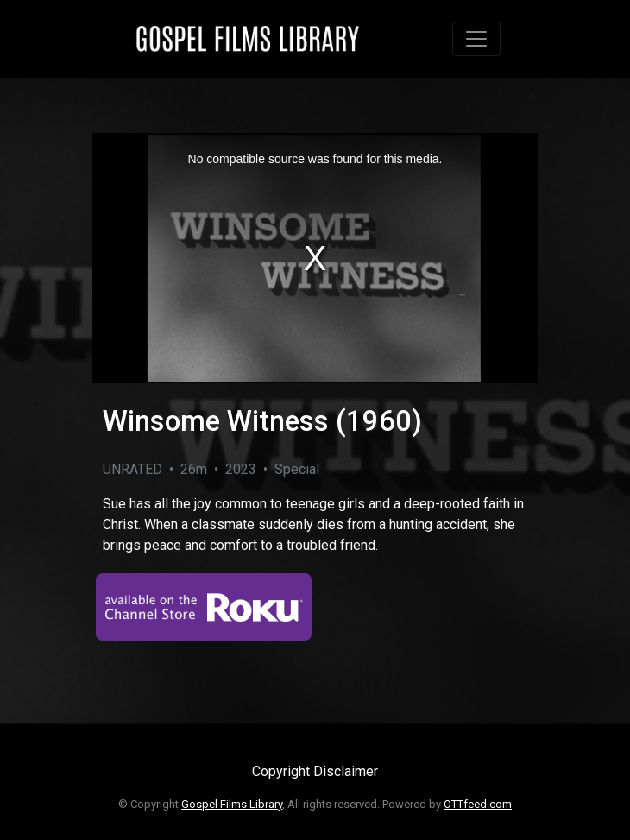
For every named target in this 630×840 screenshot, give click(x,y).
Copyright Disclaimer (315, 771)
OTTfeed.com (478, 804)
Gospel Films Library (232, 804)
